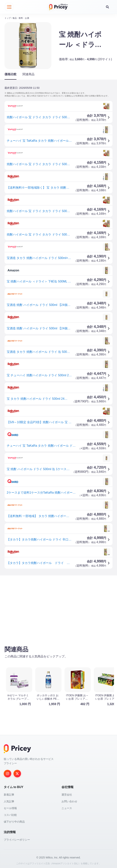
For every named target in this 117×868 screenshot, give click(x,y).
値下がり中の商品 (14, 820)
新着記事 (9, 793)
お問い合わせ (69, 800)
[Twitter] (17, 772)
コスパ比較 (10, 813)
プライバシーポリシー (17, 838)
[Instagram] (7, 772)
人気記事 (9, 800)
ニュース (67, 806)
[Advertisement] (58, 606)
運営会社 (67, 793)
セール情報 (10, 806)
